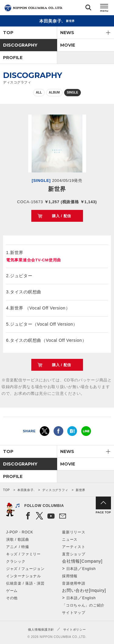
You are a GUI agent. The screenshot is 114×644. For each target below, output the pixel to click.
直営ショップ (74, 554)
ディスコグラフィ (55, 490)
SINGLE (73, 92)
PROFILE (13, 58)
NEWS (67, 33)
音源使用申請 (74, 583)
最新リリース (74, 532)
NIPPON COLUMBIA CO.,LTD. (33, 8)
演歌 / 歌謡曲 (18, 540)
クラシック (16, 561)
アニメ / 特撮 (18, 547)
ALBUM (54, 92)
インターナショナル (23, 576)
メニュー (104, 9)
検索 (88, 9)
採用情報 (70, 576)
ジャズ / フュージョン (25, 569)
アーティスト (74, 547)
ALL (39, 92)
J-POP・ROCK (20, 532)
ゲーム (12, 591)
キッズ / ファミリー (23, 554)
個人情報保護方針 (41, 630)
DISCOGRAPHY (20, 45)
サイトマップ (74, 613)
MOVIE (68, 45)
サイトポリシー (75, 630)
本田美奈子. (26, 490)
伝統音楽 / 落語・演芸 (25, 583)
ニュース (70, 540)
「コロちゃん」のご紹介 (83, 605)
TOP (8, 33)
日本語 (72, 569)
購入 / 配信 (62, 216)
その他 (12, 598)
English (89, 569)
